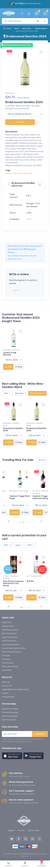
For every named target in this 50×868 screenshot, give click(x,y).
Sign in (16, 290)
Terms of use (33, 830)
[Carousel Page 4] (28, 522)
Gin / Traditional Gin (34, 576)
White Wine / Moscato (11, 350)
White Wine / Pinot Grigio (12, 491)
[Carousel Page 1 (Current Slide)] (21, 522)
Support (11, 830)
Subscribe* (40, 734)
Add (20, 122)
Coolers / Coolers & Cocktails (11, 577)
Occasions (6, 659)
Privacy (21, 830)
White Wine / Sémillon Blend (11, 424)
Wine (17, 29)
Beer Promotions (9, 634)
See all (42, 460)
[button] (12, 756)
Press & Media (8, 697)
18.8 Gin (30, 581)
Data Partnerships (10, 716)
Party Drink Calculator (11, 652)
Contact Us (7, 686)
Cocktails (6, 656)
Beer (8, 545)
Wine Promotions (9, 641)
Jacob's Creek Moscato (10, 354)
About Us (6, 682)
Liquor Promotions (10, 637)
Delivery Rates (8, 626)
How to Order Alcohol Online (14, 648)
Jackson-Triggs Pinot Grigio (36, 497)
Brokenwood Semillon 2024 (13, 429)
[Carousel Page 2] (24, 522)
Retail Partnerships (10, 712)
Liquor (19, 545)
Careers (5, 693)
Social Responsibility (11, 645)
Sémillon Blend (41, 29)
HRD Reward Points (10, 630)
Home (7, 29)
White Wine (27, 29)
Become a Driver (9, 720)
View (19, 367)
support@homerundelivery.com (16, 689)
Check (29, 219)
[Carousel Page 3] (26, 522)
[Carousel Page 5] (31, 522)
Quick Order (7, 670)
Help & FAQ (7, 622)
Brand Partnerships (10, 709)
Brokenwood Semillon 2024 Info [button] (21, 184)
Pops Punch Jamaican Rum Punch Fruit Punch (13, 584)
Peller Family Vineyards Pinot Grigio (11, 498)
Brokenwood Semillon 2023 (36, 429)
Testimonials (8, 663)
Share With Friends (10, 667)
